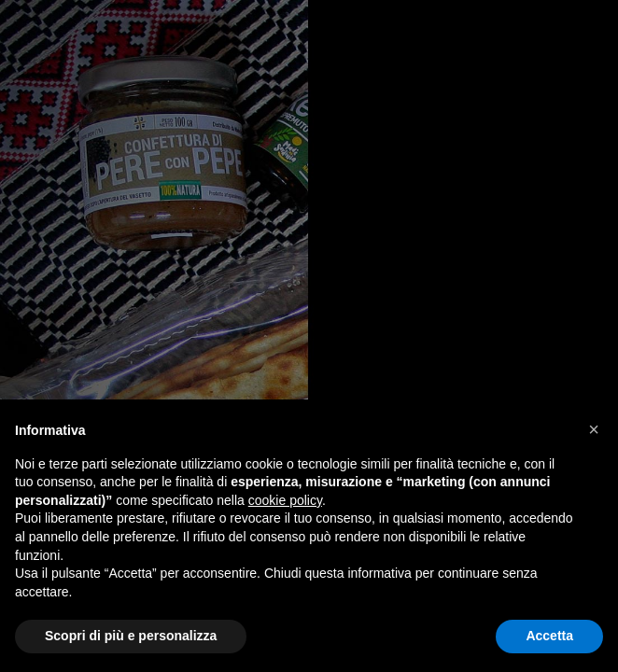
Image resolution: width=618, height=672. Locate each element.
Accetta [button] (549, 636)
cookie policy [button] (285, 500)
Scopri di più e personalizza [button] (131, 636)
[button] (594, 429)
